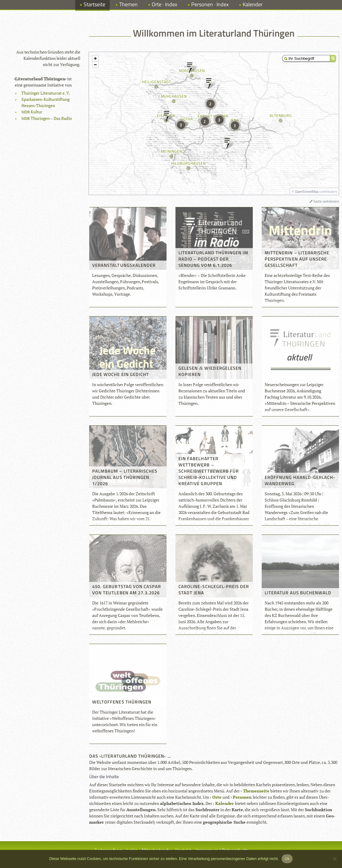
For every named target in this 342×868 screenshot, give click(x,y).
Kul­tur (32, 112)
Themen (128, 4)
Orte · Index (164, 4)
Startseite (94, 4)
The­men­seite (256, 791)
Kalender (253, 4)
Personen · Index (210, 4)
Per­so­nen (242, 797)
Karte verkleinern (324, 201)
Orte (217, 797)
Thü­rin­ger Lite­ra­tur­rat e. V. (46, 93)
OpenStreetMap (307, 191)
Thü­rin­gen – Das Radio (47, 118)
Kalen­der (225, 803)
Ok (287, 859)
